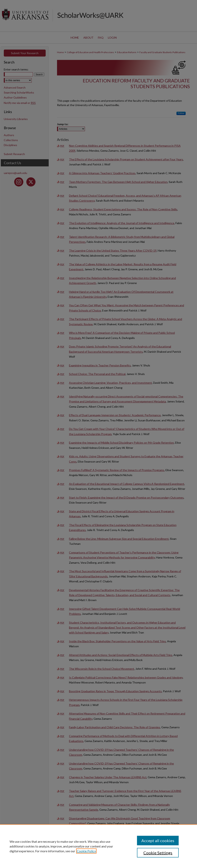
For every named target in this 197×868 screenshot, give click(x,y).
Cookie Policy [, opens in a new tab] (86, 851)
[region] (98, 846)
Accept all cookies (158, 841)
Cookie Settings (158, 853)
